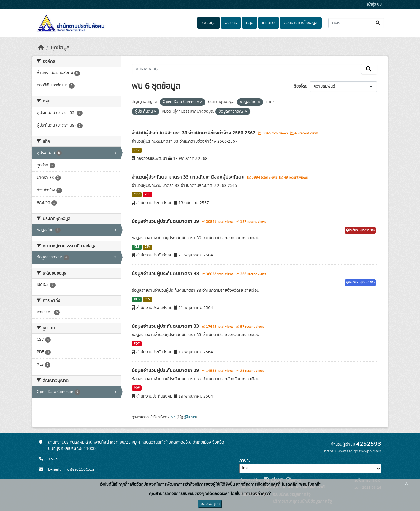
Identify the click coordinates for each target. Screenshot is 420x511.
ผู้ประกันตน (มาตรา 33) (360, 283)
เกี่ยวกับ (268, 23)
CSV (137, 150)
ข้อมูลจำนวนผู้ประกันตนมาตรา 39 (166, 221)
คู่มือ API (190, 417)
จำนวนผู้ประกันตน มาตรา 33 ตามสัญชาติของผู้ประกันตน (189, 177)
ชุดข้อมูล (209, 23)
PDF (147, 195)
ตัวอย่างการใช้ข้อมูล (301, 23)
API (173, 417)
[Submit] (378, 23)
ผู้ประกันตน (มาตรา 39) (360, 230)
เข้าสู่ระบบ (374, 5)
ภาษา (244, 460)
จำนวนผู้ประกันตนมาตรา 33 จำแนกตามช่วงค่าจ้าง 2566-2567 (194, 133)
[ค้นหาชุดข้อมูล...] (356, 23)
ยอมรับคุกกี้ (210, 504)
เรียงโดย (300, 86)
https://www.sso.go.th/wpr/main (353, 451)
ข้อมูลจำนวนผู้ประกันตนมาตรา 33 (166, 274)
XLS (137, 247)
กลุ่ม (250, 23)
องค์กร (231, 23)
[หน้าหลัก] (41, 48)
